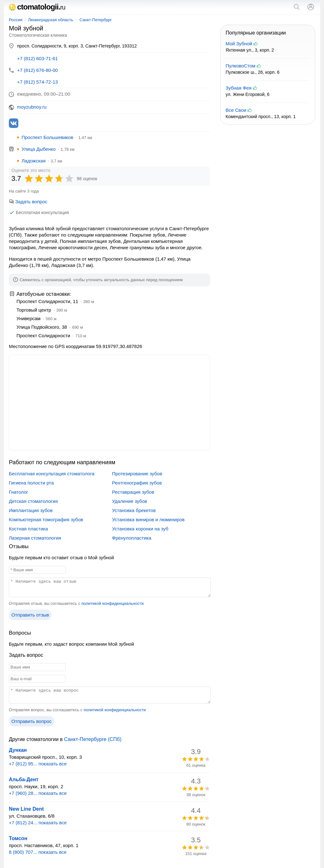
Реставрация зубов (133, 492)
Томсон (18, 838)
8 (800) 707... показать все (38, 852)
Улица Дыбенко (39, 149)
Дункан (18, 750)
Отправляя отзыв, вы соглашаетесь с (76, 603)
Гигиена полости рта (31, 483)
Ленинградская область (51, 20)
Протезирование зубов (137, 474)
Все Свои (236, 110)
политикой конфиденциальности (112, 603)
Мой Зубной (239, 44)
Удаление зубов (130, 501)
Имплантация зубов (31, 510)
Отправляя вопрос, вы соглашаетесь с (77, 710)
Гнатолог (19, 492)
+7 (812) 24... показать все (38, 823)
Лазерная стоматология (35, 538)
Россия (16, 20)
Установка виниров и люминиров (148, 520)
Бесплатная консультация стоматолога (52, 474)
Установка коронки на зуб (140, 529)
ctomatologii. (37, 7)
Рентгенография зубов (137, 483)
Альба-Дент (24, 779)
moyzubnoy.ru (32, 107)
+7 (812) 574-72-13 (37, 82)
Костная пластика (28, 529)
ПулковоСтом (240, 66)
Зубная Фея (239, 88)
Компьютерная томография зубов (46, 520)
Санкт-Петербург (96, 20)
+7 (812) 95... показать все (38, 764)
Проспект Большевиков (47, 137)
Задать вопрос (28, 202)
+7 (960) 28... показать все (38, 793)
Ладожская (34, 161)
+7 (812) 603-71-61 (37, 58)
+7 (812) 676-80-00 (37, 70)
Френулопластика (132, 538)
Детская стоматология (33, 501)
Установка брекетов (134, 510)
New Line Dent (26, 809)
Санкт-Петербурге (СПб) (93, 739)
